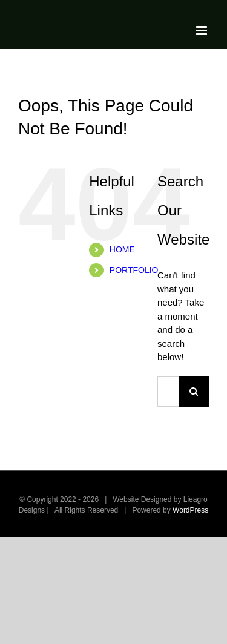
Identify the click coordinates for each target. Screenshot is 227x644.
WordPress (190, 510)
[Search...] (168, 392)
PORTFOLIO (134, 270)
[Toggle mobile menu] (202, 31)
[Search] (194, 392)
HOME (122, 249)
